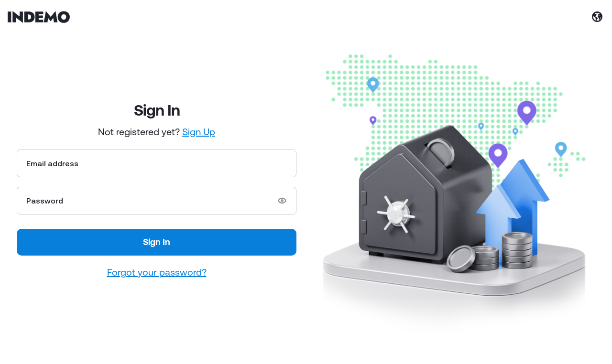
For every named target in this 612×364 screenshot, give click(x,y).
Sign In (157, 242)
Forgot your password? (157, 272)
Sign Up (199, 132)
